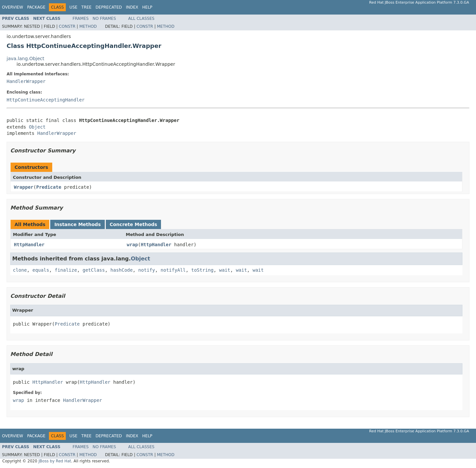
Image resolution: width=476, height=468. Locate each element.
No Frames (104, 19)
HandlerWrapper (26, 81)
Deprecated (109, 7)
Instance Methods (77, 224)
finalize (66, 270)
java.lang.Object (25, 58)
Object (37, 127)
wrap (133, 245)
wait (225, 270)
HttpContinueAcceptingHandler (46, 100)
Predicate (49, 187)
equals (41, 270)
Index (132, 7)
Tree (86, 7)
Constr (67, 26)
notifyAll (173, 270)
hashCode (121, 270)
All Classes (141, 19)
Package (36, 7)
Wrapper (24, 187)
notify (147, 270)
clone (20, 270)
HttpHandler (29, 245)
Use (73, 7)
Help (147, 7)
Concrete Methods (134, 224)
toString (202, 270)
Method (88, 26)
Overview (13, 7)
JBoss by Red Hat (55, 461)
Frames (81, 19)
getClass (94, 270)
